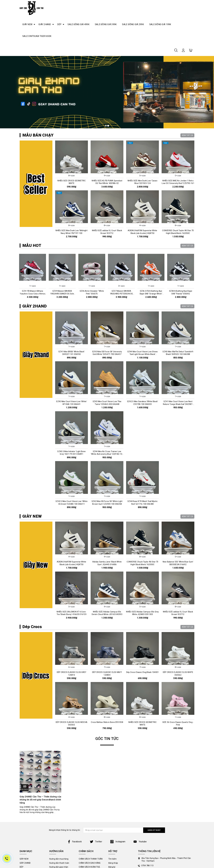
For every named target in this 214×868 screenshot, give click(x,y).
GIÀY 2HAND (45, 24)
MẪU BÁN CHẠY (38, 135)
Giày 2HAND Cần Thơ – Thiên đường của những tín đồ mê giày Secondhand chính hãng (40, 800)
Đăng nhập (113, 863)
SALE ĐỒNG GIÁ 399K (106, 24)
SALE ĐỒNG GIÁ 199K (160, 24)
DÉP (59, 24)
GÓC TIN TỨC (107, 739)
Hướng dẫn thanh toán (59, 863)
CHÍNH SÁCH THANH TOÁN (91, 859)
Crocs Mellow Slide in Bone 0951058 (107, 722)
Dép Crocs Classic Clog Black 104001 (143, 672)
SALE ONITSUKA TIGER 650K (37, 36)
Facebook (75, 842)
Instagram (118, 842)
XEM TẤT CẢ (187, 135)
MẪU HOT (32, 245)
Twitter (96, 842)
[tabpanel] (107, 92)
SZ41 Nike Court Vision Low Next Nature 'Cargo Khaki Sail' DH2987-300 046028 (178, 404)
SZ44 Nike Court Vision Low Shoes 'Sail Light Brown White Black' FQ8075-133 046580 (143, 354)
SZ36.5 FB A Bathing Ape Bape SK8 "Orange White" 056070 (152, 294)
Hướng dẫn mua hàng (59, 859)
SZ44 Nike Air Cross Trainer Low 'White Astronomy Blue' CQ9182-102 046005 (107, 454)
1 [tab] (106, 126)
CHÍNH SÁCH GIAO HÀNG (90, 863)
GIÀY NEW (27, 24)
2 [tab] (108, 126)
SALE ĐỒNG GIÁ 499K (78, 24)
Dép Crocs (32, 627)
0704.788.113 (147, 866)
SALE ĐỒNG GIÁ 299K (133, 24)
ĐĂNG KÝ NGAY (154, 830)
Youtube (140, 842)
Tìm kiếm (112, 859)
